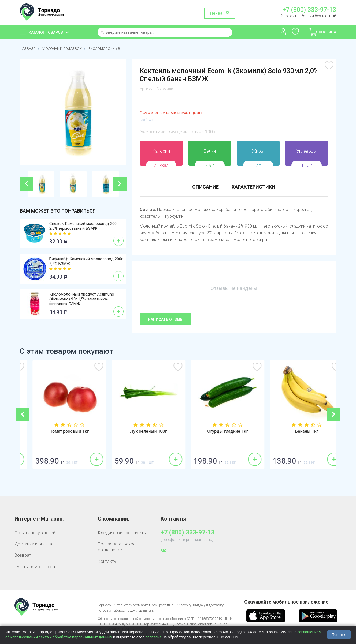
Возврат (23, 555)
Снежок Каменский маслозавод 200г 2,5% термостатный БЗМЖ (84, 226)
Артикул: (147, 89)
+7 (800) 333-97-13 (309, 10)
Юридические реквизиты (122, 533)
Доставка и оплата (33, 544)
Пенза (216, 13)
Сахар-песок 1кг (60, 431)
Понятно (339, 635)
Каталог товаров (46, 32)
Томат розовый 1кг (139, 431)
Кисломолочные (104, 48)
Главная (28, 48)
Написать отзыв (165, 319)
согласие (154, 637)
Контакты (107, 561)
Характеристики (253, 187)
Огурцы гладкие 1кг (297, 431)
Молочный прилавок (62, 48)
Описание (205, 187)
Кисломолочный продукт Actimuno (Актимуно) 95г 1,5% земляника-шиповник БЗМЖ (82, 299)
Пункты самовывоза (35, 567)
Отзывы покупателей (35, 533)
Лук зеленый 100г (218, 431)
